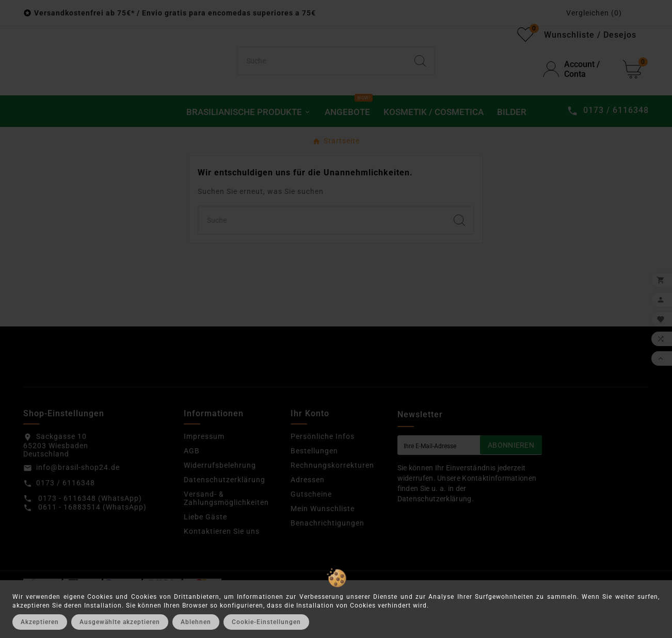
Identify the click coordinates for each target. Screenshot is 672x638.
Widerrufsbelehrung (220, 506)
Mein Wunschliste (323, 549)
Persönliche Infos (323, 477)
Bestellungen (314, 492)
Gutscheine (311, 535)
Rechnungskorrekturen (332, 506)
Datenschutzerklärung (225, 520)
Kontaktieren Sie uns (222, 572)
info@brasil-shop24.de (78, 508)
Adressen (308, 520)
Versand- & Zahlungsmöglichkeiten (226, 539)
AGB (192, 492)
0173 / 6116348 (66, 524)
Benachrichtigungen (327, 564)
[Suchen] (322, 81)
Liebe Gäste (205, 558)
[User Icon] (577, 90)
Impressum (204, 477)
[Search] (420, 81)
